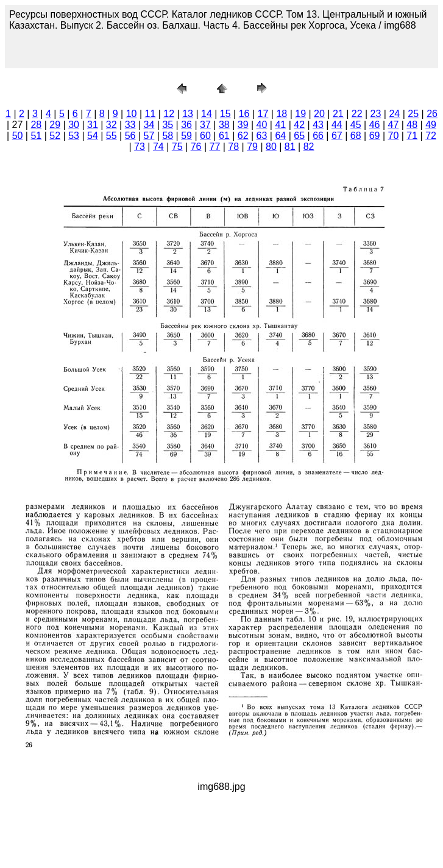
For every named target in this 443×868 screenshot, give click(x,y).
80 (271, 147)
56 (130, 136)
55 (112, 136)
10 (132, 114)
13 (188, 114)
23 (376, 114)
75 (177, 147)
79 (252, 147)
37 (205, 125)
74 (158, 147)
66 (318, 136)
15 (225, 114)
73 (140, 147)
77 (214, 147)
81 (290, 147)
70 (394, 136)
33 (130, 125)
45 (356, 125)
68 (356, 136)
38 (224, 125)
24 (394, 114)
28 (36, 125)
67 (337, 136)
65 (299, 136)
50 (18, 136)
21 (338, 114)
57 (149, 136)
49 (431, 125)
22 (357, 114)
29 (55, 125)
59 (186, 136)
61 (224, 136)
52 (55, 136)
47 (394, 125)
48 (412, 125)
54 (93, 136)
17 (263, 114)
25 (413, 114)
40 (262, 125)
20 (319, 114)
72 (431, 136)
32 (112, 125)
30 (74, 125)
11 (150, 114)
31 (93, 125)
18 (282, 114)
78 (233, 147)
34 (149, 125)
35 (168, 125)
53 (74, 136)
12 (169, 114)
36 (186, 125)
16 (244, 114)
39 (243, 125)
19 (300, 114)
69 (375, 136)
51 (36, 136)
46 (375, 125)
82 (309, 147)
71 (412, 136)
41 (280, 125)
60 (205, 136)
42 (299, 125)
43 (318, 125)
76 (196, 147)
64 (280, 136)
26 (432, 114)
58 (168, 136)
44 (337, 125)
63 (262, 136)
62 (243, 136)
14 (207, 114)
